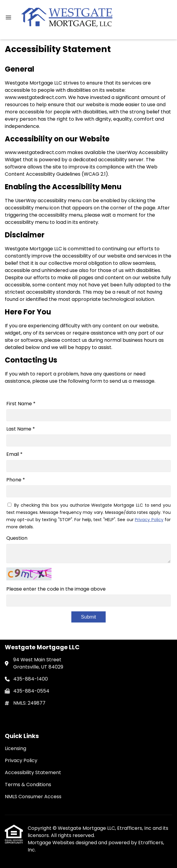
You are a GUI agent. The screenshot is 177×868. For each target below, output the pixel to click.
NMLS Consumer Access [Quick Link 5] (33, 797)
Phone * (16, 480)
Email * (14, 454)
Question (17, 538)
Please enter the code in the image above (56, 589)
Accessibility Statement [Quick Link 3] (33, 772)
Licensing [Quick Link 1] (16, 748)
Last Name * (21, 429)
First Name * (21, 404)
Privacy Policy (149, 520)
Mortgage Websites (52, 843)
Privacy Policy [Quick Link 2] (21, 760)
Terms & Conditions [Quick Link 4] (28, 785)
